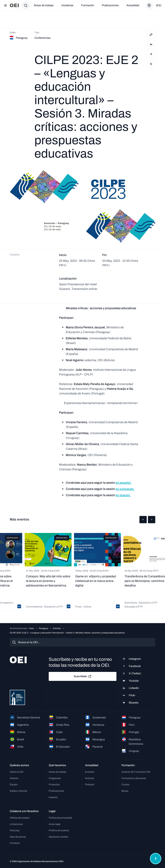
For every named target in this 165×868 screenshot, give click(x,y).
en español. (124, 483)
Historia (14, 778)
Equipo (14, 784)
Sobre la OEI (17, 772)
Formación (88, 5)
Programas (55, 778)
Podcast (90, 784)
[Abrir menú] (5, 5)
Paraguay (43, 628)
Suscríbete (83, 676)
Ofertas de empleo (20, 818)
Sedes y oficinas (18, 791)
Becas (125, 791)
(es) (159, 5)
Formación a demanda (134, 778)
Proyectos (54, 784)
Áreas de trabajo (44, 5)
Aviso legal (55, 824)
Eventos (57, 628)
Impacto (53, 797)
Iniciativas (67, 5)
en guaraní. (123, 495)
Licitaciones (16, 824)
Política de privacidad (60, 818)
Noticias (90, 778)
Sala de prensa (18, 837)
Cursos (125, 784)
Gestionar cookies (59, 837)
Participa (15, 830)
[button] (143, 520)
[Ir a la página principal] (14, 5)
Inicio (31, 628)
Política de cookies (59, 830)
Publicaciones (110, 5)
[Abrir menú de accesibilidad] (156, 859)
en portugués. (125, 489)
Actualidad (133, 5)
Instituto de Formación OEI (136, 772)
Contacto (15, 843)
